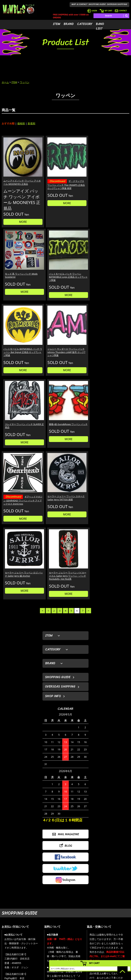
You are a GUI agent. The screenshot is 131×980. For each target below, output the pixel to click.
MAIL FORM (25, 957)
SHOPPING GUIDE (97, 4)
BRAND (69, 24)
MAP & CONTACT (80, 4)
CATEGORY (85, 24)
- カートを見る (93, 945)
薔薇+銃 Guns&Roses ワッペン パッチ (114, 268)
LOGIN (92, 11)
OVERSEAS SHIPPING (117, 4)
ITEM (57, 24)
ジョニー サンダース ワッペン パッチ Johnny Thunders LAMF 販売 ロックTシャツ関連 (49, 271)
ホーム (5, 82)
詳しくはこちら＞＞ (29, 903)
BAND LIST (100, 26)
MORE (17, 225)
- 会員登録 (91, 935)
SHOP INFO (53, 464)
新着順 (31, 123)
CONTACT (121, 11)
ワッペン (25, 82)
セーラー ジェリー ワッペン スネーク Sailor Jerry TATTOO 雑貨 (49, 336)
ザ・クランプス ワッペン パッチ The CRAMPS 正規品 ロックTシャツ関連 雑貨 (49, 176)
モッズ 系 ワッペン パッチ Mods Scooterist (81, 170)
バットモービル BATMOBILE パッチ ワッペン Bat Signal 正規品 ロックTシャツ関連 (17, 271)
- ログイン (91, 940)
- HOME (115, 935)
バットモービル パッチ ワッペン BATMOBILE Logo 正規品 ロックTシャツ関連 (113, 173)
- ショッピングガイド (96, 955)
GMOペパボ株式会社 (75, 977)
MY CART (106, 11)
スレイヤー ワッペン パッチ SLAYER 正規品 (81, 268)
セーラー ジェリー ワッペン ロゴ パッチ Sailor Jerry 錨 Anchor (81, 336)
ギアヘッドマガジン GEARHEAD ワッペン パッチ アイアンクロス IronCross (16, 340)
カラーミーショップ (39, 977)
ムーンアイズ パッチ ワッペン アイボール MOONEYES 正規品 (16, 172)
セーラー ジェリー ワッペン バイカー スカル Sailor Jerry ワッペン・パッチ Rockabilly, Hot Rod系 (114, 339)
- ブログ (115, 940)
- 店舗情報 (116, 945)
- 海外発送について (95, 950)
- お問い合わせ (118, 950)
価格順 (21, 123)
